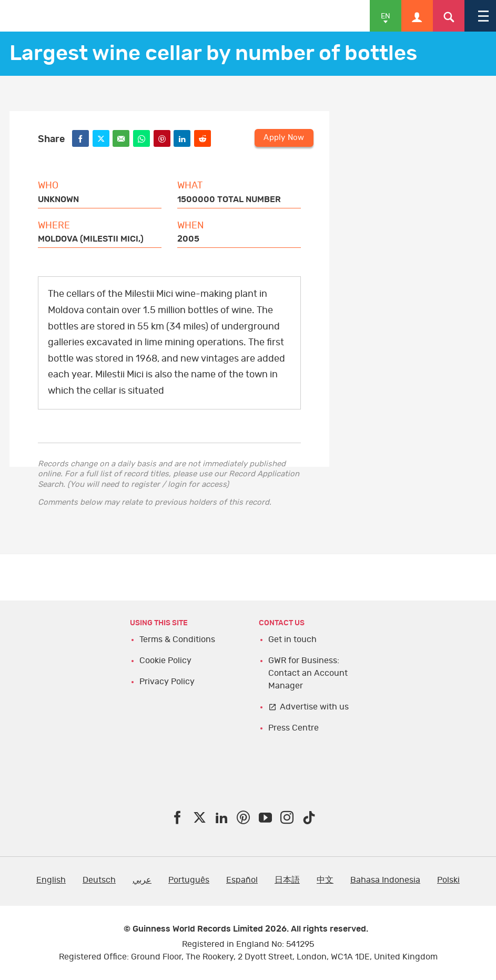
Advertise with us (314, 707)
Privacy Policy (167, 682)
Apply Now (284, 138)
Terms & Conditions (177, 639)
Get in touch (292, 639)
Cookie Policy (165, 661)
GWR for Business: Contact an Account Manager (308, 673)
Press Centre (293, 728)
